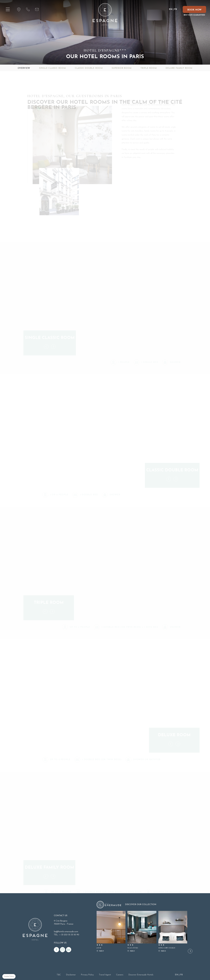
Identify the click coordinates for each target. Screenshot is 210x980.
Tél (28, 9)
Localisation (19, 9)
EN (171, 9)
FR (175, 9)
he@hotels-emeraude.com (66, 932)
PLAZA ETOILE (142, 932)
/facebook (56, 950)
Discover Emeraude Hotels (141, 975)
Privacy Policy (87, 975)
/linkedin (69, 950)
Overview (24, 68)
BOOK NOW (194, 10)
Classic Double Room (89, 68)
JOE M (111, 932)
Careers (120, 975)
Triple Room (149, 68)
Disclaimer (71, 975)
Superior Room (122, 68)
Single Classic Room (52, 68)
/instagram (63, 950)
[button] (190, 951)
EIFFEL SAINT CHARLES (173, 932)
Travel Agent (105, 975)
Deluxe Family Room (179, 68)
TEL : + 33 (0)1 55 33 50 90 (66, 935)
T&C (59, 975)
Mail (37, 9)
